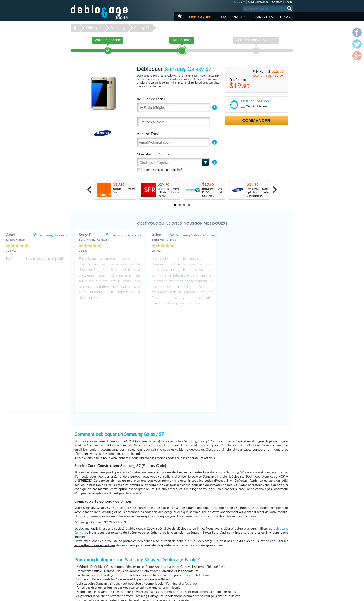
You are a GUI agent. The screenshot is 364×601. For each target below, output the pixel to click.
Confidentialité (267, 560)
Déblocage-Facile (99, 12)
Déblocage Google (149, 578)
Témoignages (232, 17)
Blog (285, 17)
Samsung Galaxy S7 (127, 235)
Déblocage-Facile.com (99, 550)
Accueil (180, 16)
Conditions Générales (271, 556)
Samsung (118, 28)
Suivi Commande (258, 2)
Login (289, 2)
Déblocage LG (147, 564)
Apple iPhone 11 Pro (229, 553)
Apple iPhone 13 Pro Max (232, 574)
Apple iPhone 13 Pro (229, 560)
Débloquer (200, 17)
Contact (277, 2)
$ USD (238, 2)
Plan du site (265, 563)
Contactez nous (268, 553)
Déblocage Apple (148, 553)
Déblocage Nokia (148, 571)
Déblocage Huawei (149, 574)
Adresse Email (148, 134)
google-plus (290, 595)
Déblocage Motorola (150, 560)
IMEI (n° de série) (151, 99)
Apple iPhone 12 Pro (229, 571)
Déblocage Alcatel (149, 567)
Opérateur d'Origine (153, 154)
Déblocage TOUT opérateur (258, 192)
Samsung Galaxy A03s (230, 578)
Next (275, 190)
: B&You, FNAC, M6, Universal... (213, 192)
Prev (89, 190)
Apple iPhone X (226, 567)
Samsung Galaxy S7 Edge (268, 235)
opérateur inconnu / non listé (163, 170)
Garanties (263, 17)
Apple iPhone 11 (227, 557)
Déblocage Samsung (150, 557)
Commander (256, 121)
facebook (271, 595)
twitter (281, 595)
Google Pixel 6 (226, 564)
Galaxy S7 (142, 28)
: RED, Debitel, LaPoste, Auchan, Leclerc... (169, 192)
